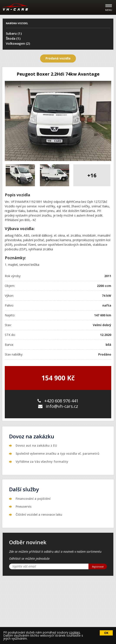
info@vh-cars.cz (58, 406)
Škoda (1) (13, 38)
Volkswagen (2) (18, 43)
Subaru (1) (14, 33)
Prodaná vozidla (58, 58)
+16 (92, 175)
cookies (75, 632)
